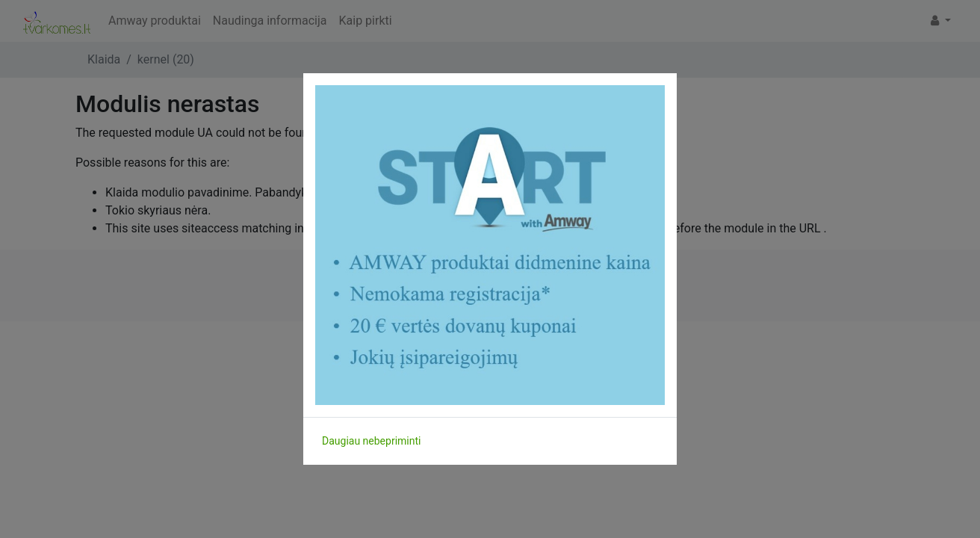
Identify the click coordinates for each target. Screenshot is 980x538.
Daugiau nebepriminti (371, 441)
